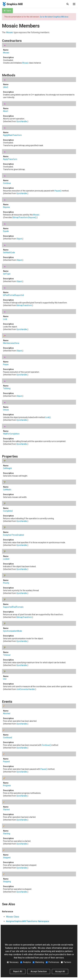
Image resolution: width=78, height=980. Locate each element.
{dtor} (6, 87)
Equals (6, 231)
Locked (6, 559)
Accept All (60, 971)
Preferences (52, 962)
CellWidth (7, 490)
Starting (7, 834)
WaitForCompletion (11, 434)
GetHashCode (9, 252)
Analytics (26, 962)
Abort (6, 111)
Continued (8, 737)
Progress (7, 786)
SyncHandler (22, 121)
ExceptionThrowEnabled (14, 535)
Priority (6, 583)
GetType (7, 274)
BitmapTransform (20, 217)
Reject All (18, 971)
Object (19, 239)
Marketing (38, 962)
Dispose (6, 207)
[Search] (68, 4)
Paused (6, 762)
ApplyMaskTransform (12, 135)
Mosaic (10, 32)
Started (6, 810)
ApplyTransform (10, 159)
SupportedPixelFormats (13, 607)
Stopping (7, 882)
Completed (8, 511)
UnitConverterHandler (26, 689)
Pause (58, 191)
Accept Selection (39, 971)
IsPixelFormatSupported (13, 295)
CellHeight (7, 468)
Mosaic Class (13, 917)
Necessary (13, 962)
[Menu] (74, 4)
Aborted (7, 713)
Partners (66, 962)
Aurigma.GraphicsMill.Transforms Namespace (28, 921)
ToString (7, 388)
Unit (5, 679)
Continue (7, 183)
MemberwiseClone (11, 343)
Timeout (7, 655)
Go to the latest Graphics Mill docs (54, 17)
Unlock (6, 410)
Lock (5, 319)
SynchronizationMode (13, 631)
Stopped (7, 858)
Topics (8, 11)
